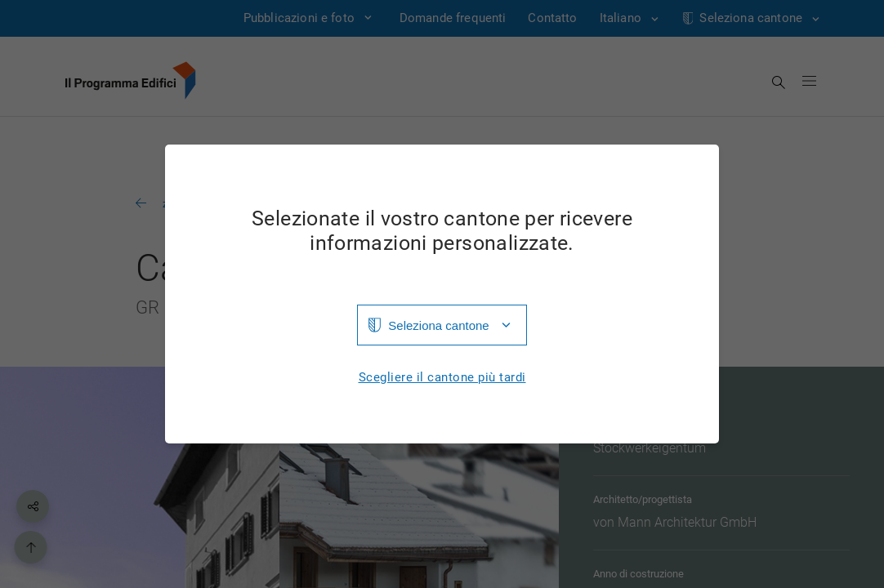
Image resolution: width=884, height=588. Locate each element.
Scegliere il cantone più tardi (442, 378)
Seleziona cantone (438, 325)
